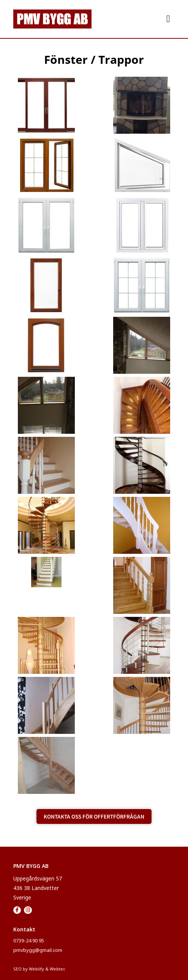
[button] (168, 19)
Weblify (36, 969)
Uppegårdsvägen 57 (38, 878)
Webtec (58, 969)
